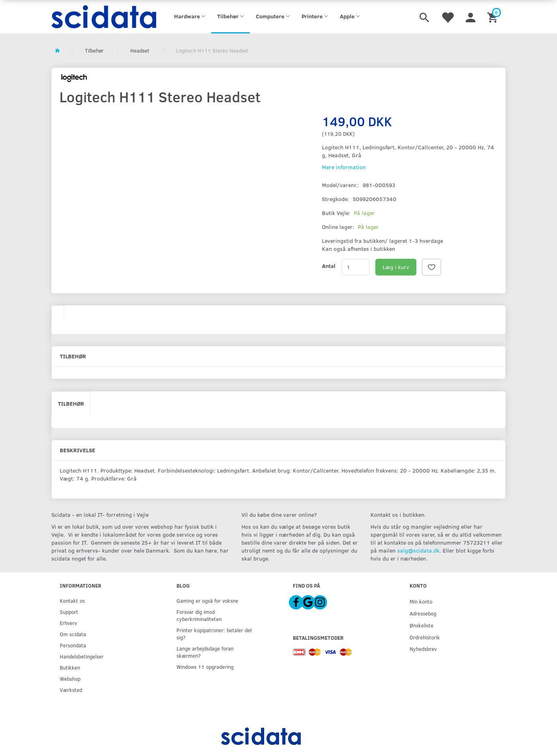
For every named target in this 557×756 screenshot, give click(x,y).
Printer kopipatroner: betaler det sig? (214, 634)
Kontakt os (72, 601)
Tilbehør (71, 403)
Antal (329, 266)
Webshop (70, 679)
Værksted (71, 690)
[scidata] (104, 17)
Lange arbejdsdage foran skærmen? (205, 652)
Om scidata (73, 634)
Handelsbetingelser (82, 656)
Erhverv (68, 623)
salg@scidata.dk (418, 550)
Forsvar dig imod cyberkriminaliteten (199, 615)
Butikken (70, 667)
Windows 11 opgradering (205, 667)
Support (69, 612)
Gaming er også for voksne (207, 601)
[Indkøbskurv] (493, 17)
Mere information (344, 167)
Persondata (73, 645)
